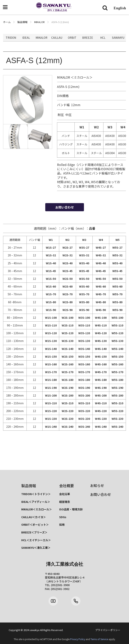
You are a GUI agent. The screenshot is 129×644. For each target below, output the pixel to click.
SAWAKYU (118, 38)
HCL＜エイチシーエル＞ (36, 540)
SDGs (63, 517)
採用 (62, 525)
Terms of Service (99, 639)
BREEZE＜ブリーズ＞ (34, 532)
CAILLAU (57, 38)
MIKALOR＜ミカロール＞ (37, 509)
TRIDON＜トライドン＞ (36, 494)
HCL (103, 38)
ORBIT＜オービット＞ (35, 525)
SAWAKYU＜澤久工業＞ (36, 548)
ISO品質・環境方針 (71, 509)
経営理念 (65, 502)
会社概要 (67, 486)
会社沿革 (65, 494)
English (120, 8)
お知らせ (97, 485)
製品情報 (29, 486)
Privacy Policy (78, 639)
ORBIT (72, 38)
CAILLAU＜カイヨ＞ (34, 517)
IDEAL (26, 38)
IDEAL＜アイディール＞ (36, 502)
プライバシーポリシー (108, 630)
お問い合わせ (65, 207)
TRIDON (11, 38)
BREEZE (88, 38)
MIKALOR (41, 38)
